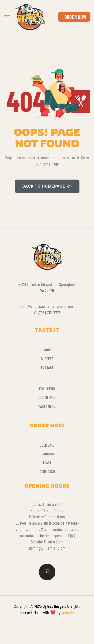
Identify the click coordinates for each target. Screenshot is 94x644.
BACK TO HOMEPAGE (47, 186)
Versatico (68, 612)
